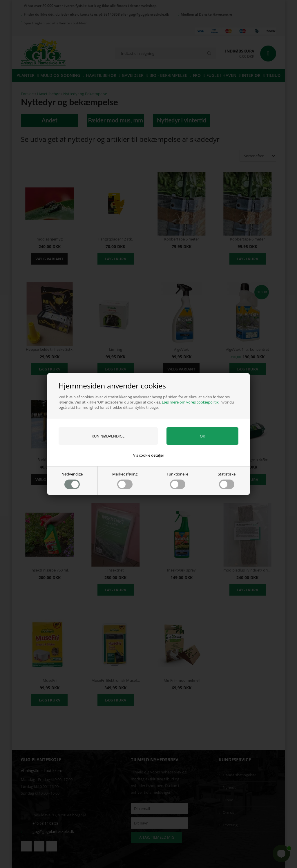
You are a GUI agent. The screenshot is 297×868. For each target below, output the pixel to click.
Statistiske (227, 480)
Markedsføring (125, 480)
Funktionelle (178, 480)
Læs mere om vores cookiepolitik (190, 402)
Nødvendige (72, 480)
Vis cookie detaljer (149, 455)
